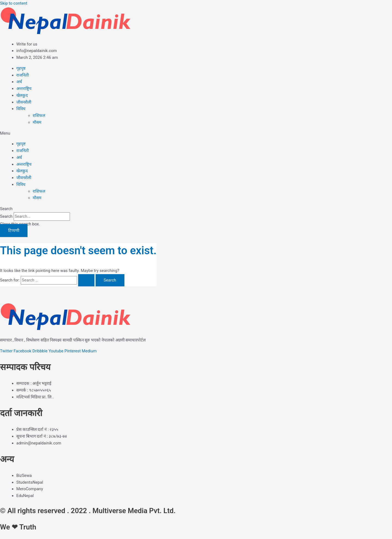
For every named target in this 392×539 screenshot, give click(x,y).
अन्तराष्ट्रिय (24, 89)
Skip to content (14, 3)
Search (6, 216)
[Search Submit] (86, 280)
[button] (196, 133)
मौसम (37, 122)
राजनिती (23, 75)
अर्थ (19, 82)
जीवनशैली (24, 102)
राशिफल (39, 116)
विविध (21, 109)
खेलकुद (22, 95)
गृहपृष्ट (21, 68)
